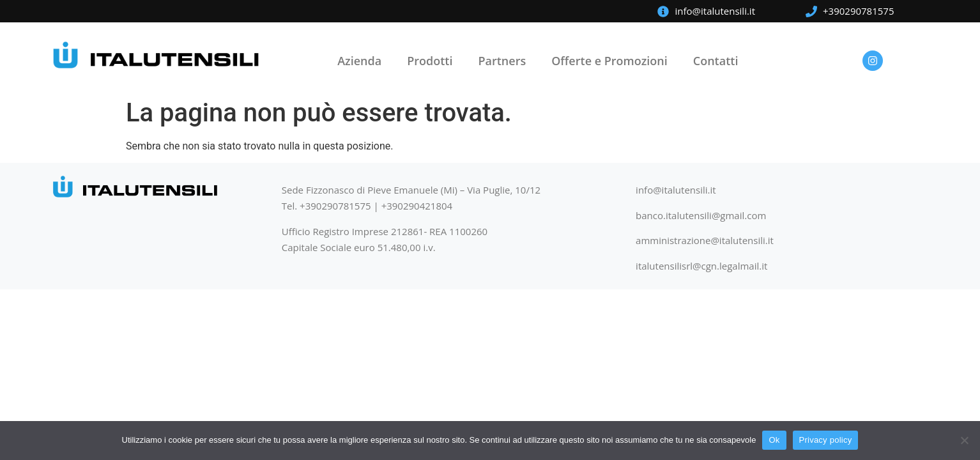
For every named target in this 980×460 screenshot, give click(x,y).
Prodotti (430, 61)
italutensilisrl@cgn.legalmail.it (701, 266)
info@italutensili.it (676, 190)
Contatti (716, 61)
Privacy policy (826, 440)
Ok (774, 440)
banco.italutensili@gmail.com (701, 215)
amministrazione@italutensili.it (705, 240)
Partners (502, 61)
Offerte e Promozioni (609, 61)
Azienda (359, 61)
